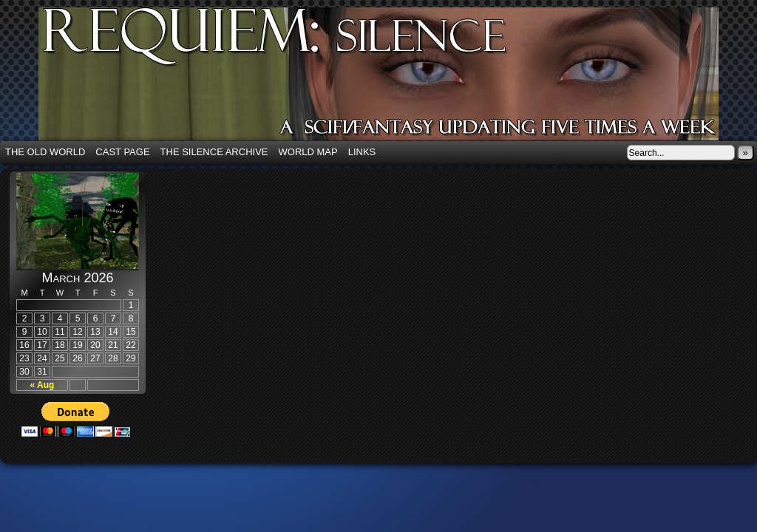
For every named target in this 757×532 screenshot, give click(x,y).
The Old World (45, 152)
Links (362, 152)
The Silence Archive (214, 152)
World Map (308, 152)
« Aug (43, 385)
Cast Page (122, 152)
